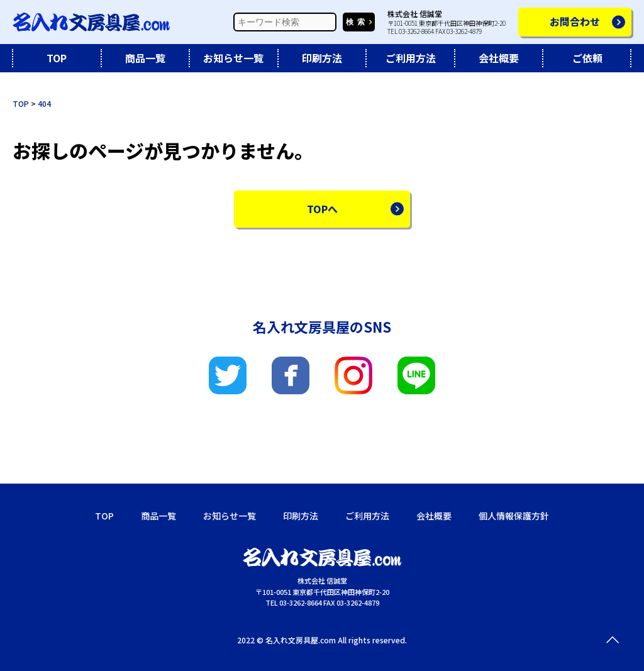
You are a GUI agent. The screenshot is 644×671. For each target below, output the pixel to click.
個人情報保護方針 (514, 516)
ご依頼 (587, 58)
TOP (57, 58)
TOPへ (322, 209)
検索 (357, 22)
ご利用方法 (411, 58)
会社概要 (499, 58)
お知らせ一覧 (233, 58)
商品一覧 (145, 58)
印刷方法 (322, 58)
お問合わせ (575, 21)
